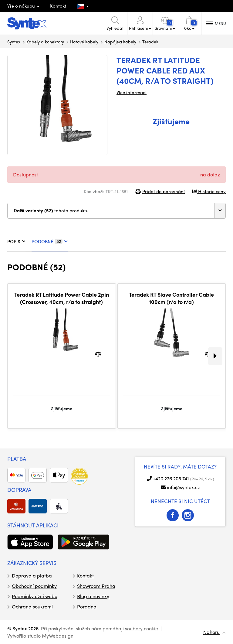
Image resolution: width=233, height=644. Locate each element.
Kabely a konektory (45, 42)
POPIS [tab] (16, 241)
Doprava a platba (32, 576)
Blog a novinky (93, 596)
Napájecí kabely (120, 42)
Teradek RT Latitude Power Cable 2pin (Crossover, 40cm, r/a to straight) (62, 298)
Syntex (14, 42)
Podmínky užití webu (35, 596)
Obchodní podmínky (34, 586)
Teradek (150, 42)
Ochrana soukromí (32, 607)
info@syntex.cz (183, 487)
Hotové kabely (84, 42)
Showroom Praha (96, 586)
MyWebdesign (58, 636)
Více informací (132, 92)
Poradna (87, 607)
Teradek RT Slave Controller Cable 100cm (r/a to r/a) (171, 298)
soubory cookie (142, 628)
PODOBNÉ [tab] (50, 241)
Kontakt (58, 6)
